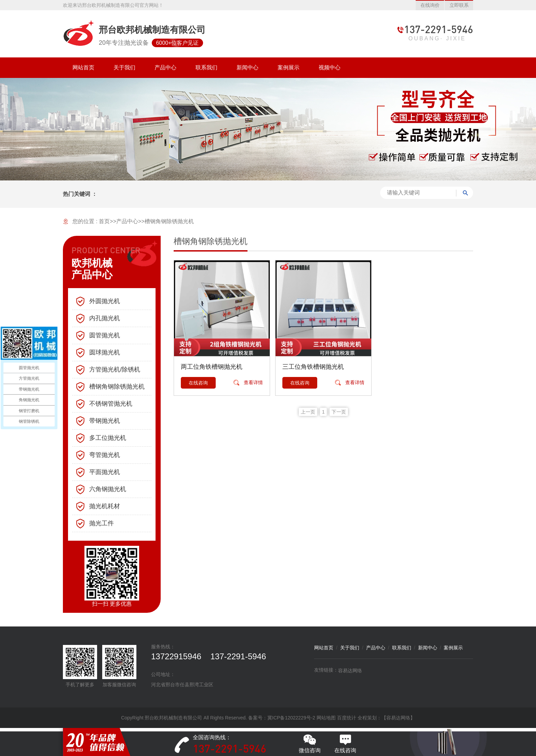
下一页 (339, 412)
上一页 (308, 412)
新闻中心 (428, 648)
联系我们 (402, 648)
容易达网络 (350, 671)
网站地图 (326, 718)
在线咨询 (198, 383)
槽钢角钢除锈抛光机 (169, 221)
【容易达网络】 (398, 718)
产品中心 (127, 221)
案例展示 (453, 648)
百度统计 (347, 718)
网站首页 (324, 648)
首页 (104, 221)
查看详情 (253, 382)
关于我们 (350, 648)
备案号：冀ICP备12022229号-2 (282, 718)
